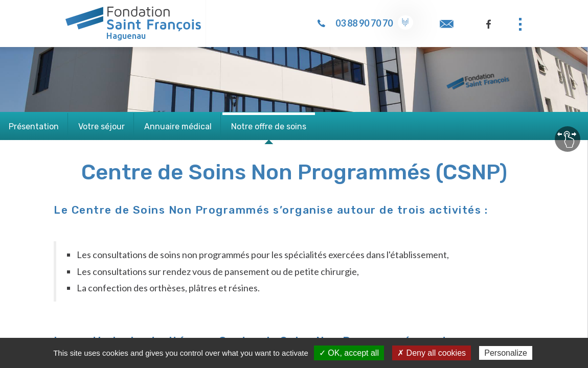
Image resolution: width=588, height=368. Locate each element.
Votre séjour (101, 126)
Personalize (506, 353)
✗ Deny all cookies (432, 353)
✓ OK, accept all (349, 353)
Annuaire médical (178, 126)
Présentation (34, 126)
